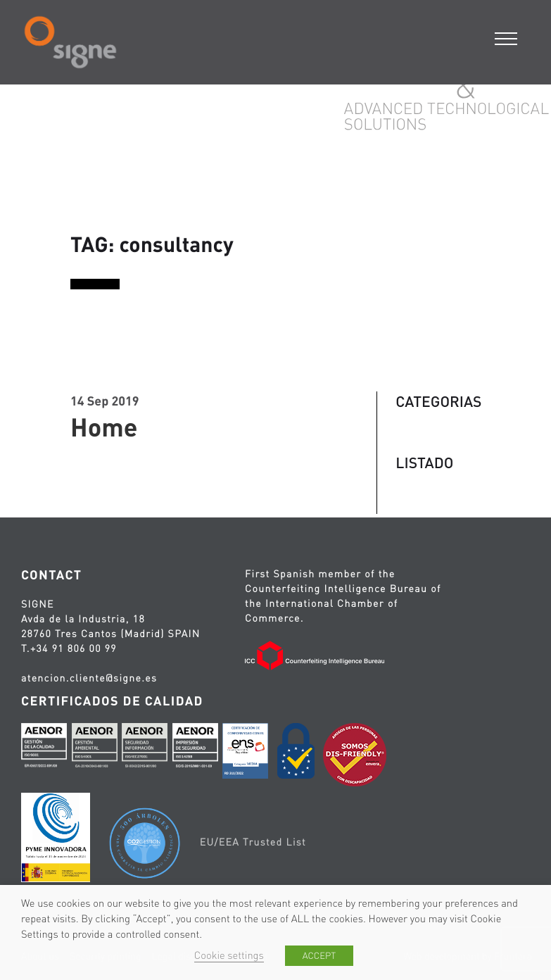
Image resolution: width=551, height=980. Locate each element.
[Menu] (507, 37)
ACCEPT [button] (319, 956)
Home (104, 427)
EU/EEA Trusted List (253, 842)
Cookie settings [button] (229, 955)
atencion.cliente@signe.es (89, 678)
